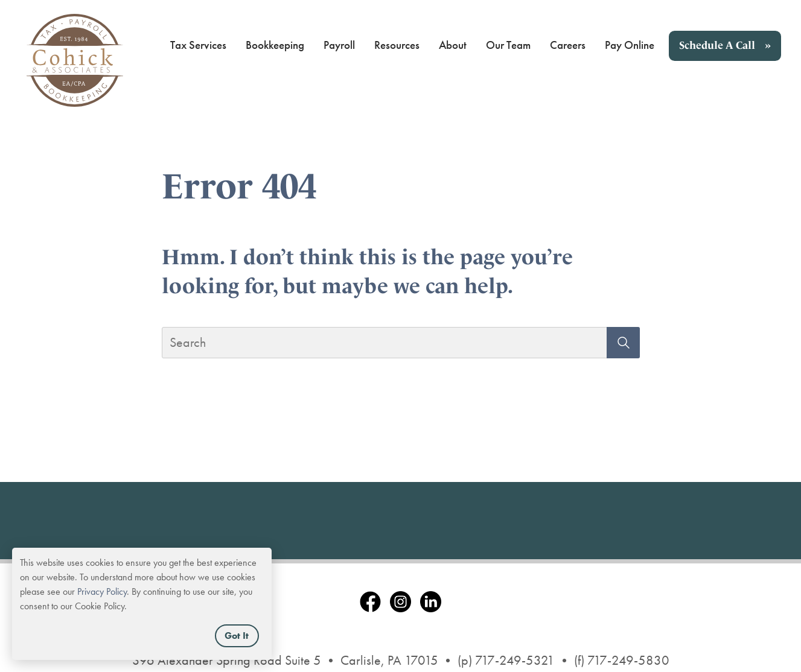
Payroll (339, 45)
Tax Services (198, 45)
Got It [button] (237, 636)
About (453, 45)
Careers (568, 45)
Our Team (508, 45)
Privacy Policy (102, 591)
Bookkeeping (275, 45)
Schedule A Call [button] (717, 45)
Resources (397, 45)
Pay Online (630, 45)
